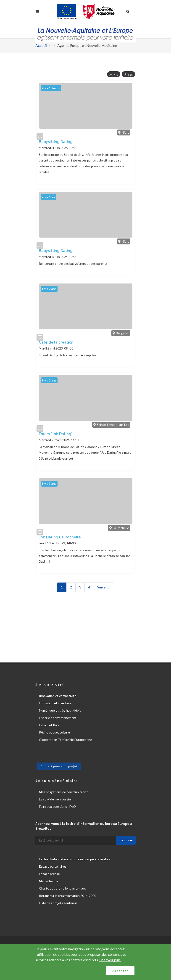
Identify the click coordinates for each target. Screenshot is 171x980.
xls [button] (116, 74)
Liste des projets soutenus (58, 903)
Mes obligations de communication (64, 792)
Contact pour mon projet (59, 766)
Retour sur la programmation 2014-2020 (68, 896)
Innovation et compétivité (58, 696)
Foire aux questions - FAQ (57, 807)
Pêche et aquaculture (54, 732)
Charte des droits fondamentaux (62, 888)
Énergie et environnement (58, 718)
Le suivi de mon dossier (55, 799)
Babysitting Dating (56, 142)
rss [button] (131, 74)
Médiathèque (49, 881)
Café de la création (56, 342)
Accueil (41, 45)
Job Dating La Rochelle (60, 537)
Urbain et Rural (50, 725)
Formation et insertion (55, 703)
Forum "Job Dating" (56, 434)
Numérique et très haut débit (60, 710)
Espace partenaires (53, 866)
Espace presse (49, 874)
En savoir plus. (110, 960)
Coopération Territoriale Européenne (66, 740)
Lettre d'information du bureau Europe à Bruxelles (75, 859)
